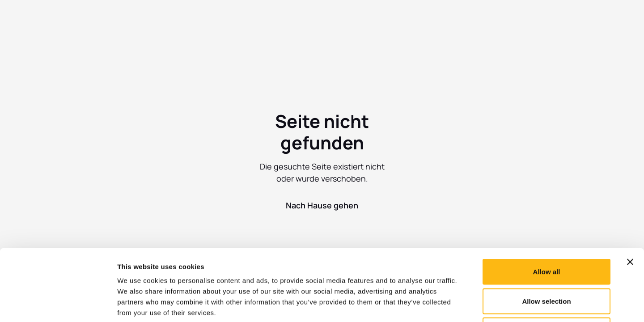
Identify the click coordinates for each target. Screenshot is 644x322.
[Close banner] (630, 195)
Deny (547, 263)
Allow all (547, 205)
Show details (469, 304)
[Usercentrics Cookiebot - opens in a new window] (58, 305)
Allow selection (546, 234)
